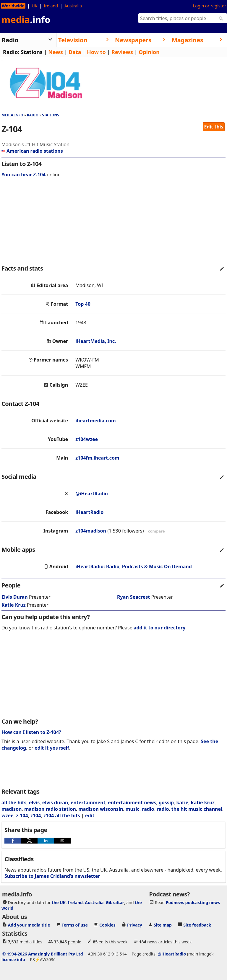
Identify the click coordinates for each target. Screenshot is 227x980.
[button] (13, 841)
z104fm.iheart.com (97, 458)
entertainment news (132, 802)
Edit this (214, 127)
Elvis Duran (15, 597)
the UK (59, 902)
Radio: (11, 52)
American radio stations (32, 151)
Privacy (135, 925)
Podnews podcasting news (193, 902)
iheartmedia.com (95, 421)
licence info (13, 959)
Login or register (210, 6)
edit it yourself (52, 748)
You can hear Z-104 (23, 175)
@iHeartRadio (92, 494)
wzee (8, 815)
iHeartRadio (89, 512)
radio (148, 809)
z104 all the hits (62, 815)
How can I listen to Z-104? (31, 732)
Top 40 (83, 304)
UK (34, 6)
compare (157, 531)
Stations (32, 52)
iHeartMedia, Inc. (96, 341)
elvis (34, 802)
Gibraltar (115, 902)
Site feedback (197, 925)
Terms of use (75, 925)
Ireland (51, 6)
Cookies (107, 925)
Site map (163, 925)
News (55, 52)
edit (90, 815)
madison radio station (50, 809)
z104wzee (87, 439)
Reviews (122, 52)
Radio (33, 115)
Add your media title (29, 925)
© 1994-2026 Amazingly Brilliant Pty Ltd (43, 954)
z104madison (91, 531)
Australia (73, 6)
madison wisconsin (101, 809)
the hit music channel (197, 809)
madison (12, 809)
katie (183, 802)
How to (96, 52)
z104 (36, 815)
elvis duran (55, 802)
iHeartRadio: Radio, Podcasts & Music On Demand (134, 566)
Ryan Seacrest (133, 597)
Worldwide (13, 6)
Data (75, 52)
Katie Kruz (14, 605)
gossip (166, 802)
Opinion (149, 52)
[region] (113, 224)
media (26, 19)
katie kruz (203, 802)
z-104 (22, 815)
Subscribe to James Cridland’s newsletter (52, 876)
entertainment (88, 802)
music (133, 809)
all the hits (14, 802)
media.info (12, 115)
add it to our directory (159, 628)
